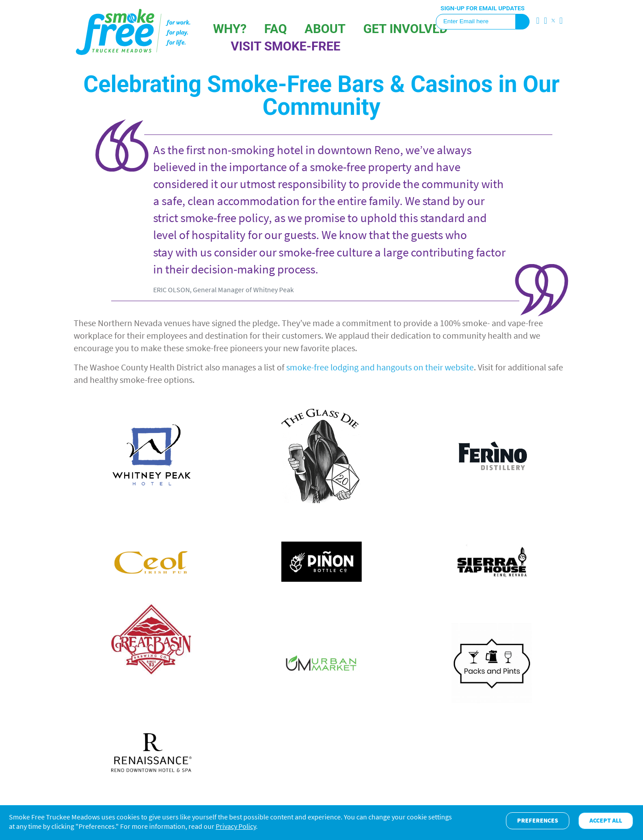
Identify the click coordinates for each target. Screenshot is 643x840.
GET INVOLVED (405, 29)
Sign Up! (523, 22)
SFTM (133, 32)
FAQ (276, 29)
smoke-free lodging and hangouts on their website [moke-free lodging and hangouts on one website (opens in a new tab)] (380, 367)
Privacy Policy (236, 826)
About (325, 29)
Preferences (538, 820)
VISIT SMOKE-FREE (286, 46)
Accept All (606, 820)
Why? (230, 29)
